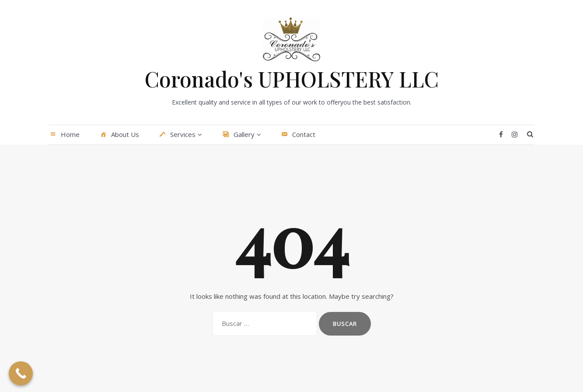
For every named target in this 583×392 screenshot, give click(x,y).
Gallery (238, 135)
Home (65, 135)
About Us (119, 135)
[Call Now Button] (21, 373)
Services (177, 135)
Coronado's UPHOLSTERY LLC (292, 79)
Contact (298, 135)
